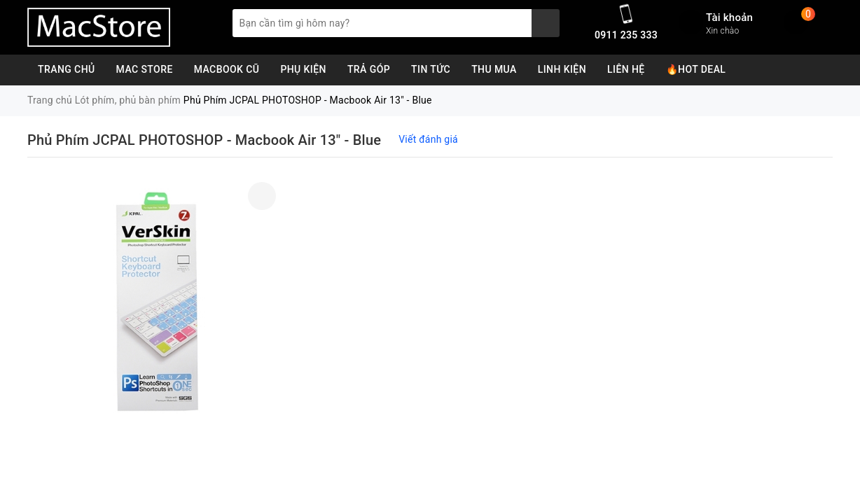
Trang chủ (67, 69)
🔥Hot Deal (696, 69)
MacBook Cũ (227, 69)
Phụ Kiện (303, 69)
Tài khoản (729, 17)
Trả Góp (369, 69)
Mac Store (145, 69)
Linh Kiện (562, 69)
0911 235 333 (626, 35)
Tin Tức (431, 69)
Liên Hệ (626, 69)
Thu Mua (494, 69)
